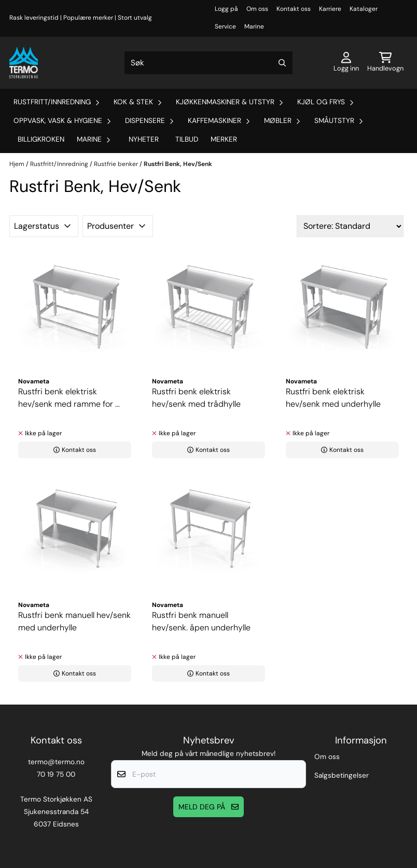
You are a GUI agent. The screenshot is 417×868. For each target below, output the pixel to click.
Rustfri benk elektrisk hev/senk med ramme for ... (69, 398)
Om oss (257, 9)
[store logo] (24, 63)
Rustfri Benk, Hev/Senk (178, 164)
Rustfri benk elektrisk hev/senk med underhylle (333, 398)
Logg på (226, 9)
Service (225, 26)
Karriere (330, 9)
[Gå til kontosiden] (346, 63)
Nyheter (144, 139)
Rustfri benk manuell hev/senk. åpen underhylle (201, 621)
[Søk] (209, 63)
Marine (254, 26)
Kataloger (364, 9)
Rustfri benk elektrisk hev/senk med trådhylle (196, 398)
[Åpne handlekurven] (385, 63)
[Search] (282, 63)
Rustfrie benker (117, 164)
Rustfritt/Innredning (60, 164)
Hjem (18, 164)
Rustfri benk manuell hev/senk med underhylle (74, 621)
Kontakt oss (294, 9)
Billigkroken (41, 139)
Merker (224, 139)
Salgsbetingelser (342, 775)
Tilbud (187, 139)
